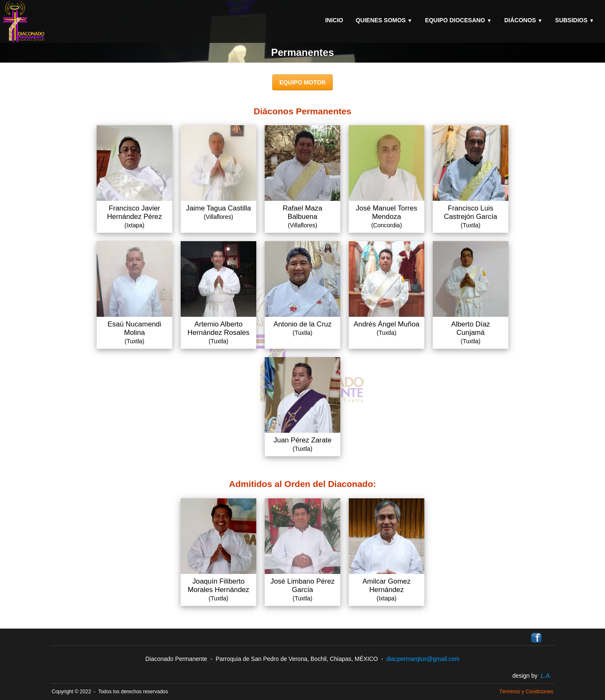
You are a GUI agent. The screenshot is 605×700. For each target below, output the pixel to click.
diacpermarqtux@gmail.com (423, 659)
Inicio (334, 20)
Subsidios (575, 20)
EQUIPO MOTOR (302, 82)
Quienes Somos (384, 20)
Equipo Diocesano (458, 20)
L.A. (546, 676)
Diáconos (523, 20)
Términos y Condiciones (526, 692)
